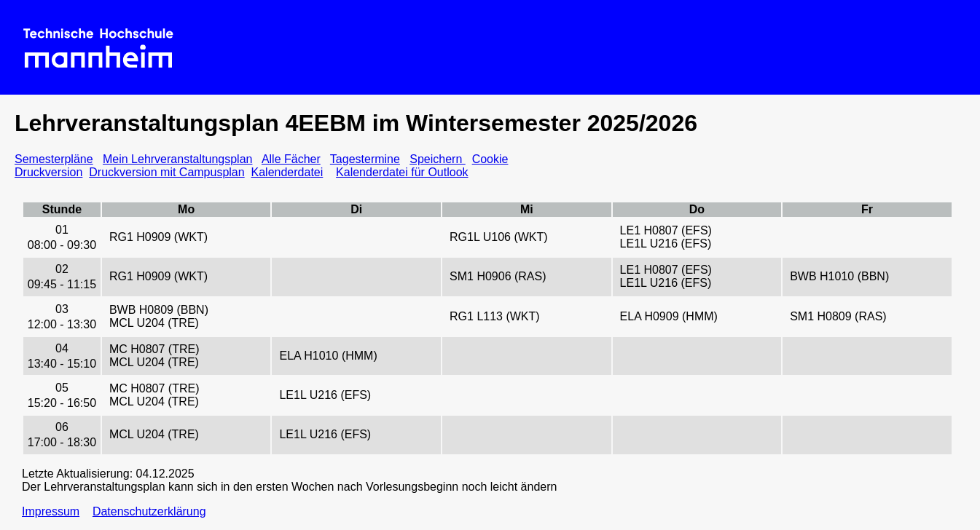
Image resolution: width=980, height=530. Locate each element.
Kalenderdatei (287, 172)
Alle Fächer (291, 159)
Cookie (490, 159)
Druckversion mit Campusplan (166, 172)
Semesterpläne (54, 159)
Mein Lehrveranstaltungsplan (177, 159)
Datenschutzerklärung (149, 511)
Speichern (438, 159)
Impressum (51, 511)
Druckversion (48, 172)
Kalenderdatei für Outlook (402, 172)
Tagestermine (365, 159)
